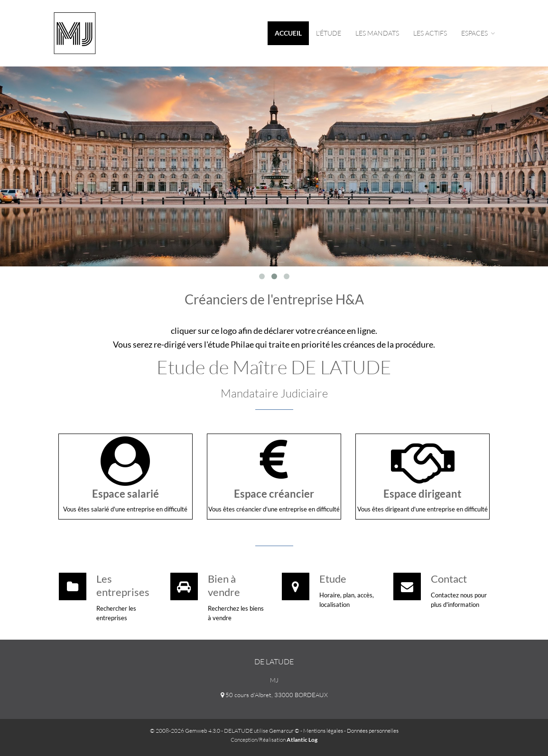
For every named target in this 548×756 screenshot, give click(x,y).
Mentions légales (323, 731)
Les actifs (430, 33)
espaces (478, 33)
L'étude (329, 33)
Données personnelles (373, 731)
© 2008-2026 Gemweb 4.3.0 (185, 731)
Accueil (288, 33)
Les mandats (377, 33)
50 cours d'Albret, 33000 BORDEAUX (274, 695)
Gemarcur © (284, 731)
